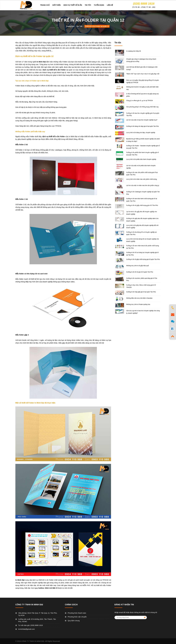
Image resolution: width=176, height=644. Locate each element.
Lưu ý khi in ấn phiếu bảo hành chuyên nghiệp (141, 159)
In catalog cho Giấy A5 (134, 51)
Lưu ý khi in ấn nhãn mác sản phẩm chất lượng (142, 179)
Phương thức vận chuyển (77, 617)
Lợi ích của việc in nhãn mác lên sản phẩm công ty (143, 185)
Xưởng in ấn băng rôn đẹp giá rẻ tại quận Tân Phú (143, 126)
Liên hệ (110, 5)
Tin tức (88, 5)
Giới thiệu (57, 5)
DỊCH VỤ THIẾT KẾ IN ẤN (73, 5)
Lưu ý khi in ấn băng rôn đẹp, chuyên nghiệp (141, 133)
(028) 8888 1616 (144, 4)
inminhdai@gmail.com (26, 629)
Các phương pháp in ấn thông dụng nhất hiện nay (142, 107)
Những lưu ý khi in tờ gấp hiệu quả (137, 266)
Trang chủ (45, 5)
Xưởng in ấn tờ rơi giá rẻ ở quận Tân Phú (140, 272)
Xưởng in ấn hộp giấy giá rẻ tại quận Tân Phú (141, 292)
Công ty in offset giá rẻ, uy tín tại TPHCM (139, 101)
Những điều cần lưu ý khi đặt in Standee (139, 298)
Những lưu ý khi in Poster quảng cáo (138, 304)
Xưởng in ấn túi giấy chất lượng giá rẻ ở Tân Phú (142, 205)
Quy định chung (74, 621)
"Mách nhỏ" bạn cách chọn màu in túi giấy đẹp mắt (143, 74)
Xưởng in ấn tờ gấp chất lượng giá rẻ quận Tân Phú (143, 259)
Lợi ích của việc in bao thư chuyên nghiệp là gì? (142, 120)
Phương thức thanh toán (77, 613)
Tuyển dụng (99, 5)
